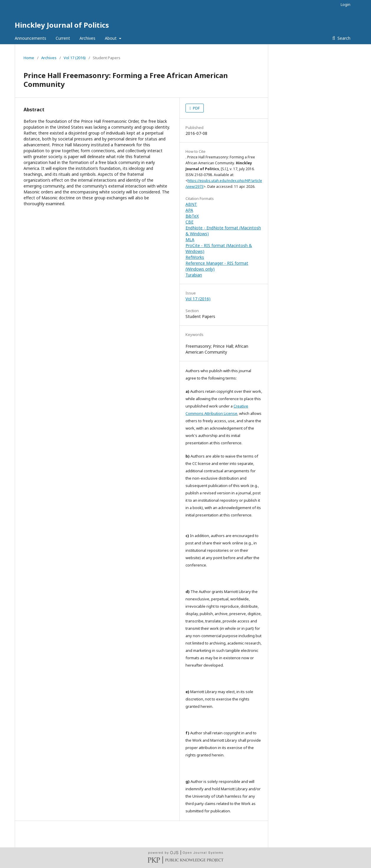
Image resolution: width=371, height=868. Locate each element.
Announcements (30, 38)
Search (343, 38)
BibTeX (192, 216)
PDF (196, 108)
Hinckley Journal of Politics (62, 25)
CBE (189, 222)
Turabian (194, 275)
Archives (87, 38)
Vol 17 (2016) (75, 58)
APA (189, 210)
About (111, 38)
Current (63, 38)
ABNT (191, 204)
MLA (190, 240)
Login (346, 4)
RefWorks (195, 257)
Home (29, 58)
